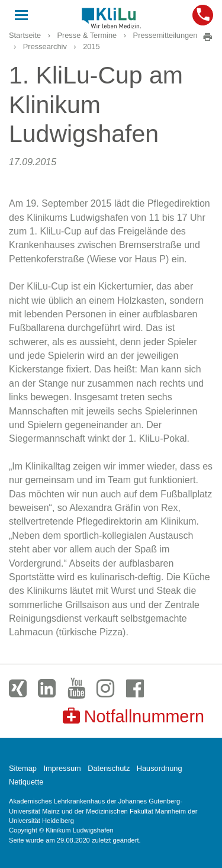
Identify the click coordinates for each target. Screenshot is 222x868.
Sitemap (23, 768)
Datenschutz (109, 768)
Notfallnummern (133, 716)
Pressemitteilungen (165, 35)
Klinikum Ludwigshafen (111, 18)
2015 (91, 46)
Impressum (62, 768)
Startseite (25, 35)
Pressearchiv (45, 46)
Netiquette (26, 782)
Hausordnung (160, 768)
